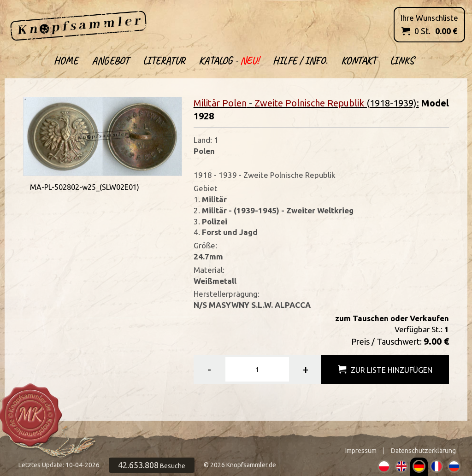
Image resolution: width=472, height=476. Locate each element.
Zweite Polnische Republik (309, 103)
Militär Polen (220, 103)
